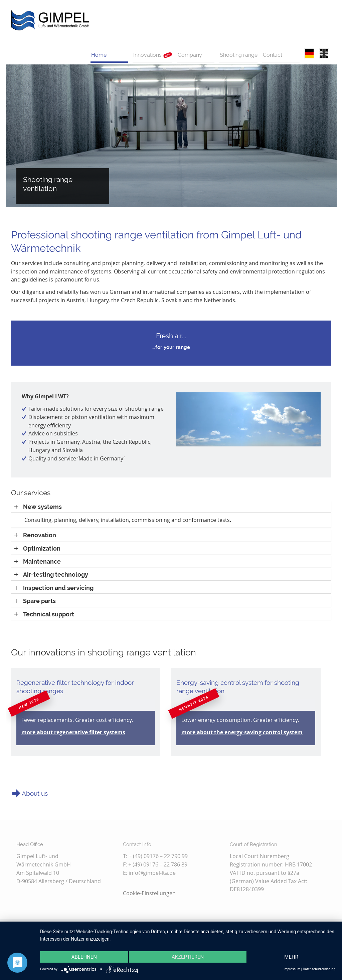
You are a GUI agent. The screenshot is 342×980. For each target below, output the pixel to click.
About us (35, 793)
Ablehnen (84, 957)
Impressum (292, 969)
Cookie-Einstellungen (149, 893)
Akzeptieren (188, 957)
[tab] (171, 507)
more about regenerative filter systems (73, 732)
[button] (38, 507)
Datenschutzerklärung (319, 969)
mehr (291, 957)
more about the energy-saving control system (242, 732)
